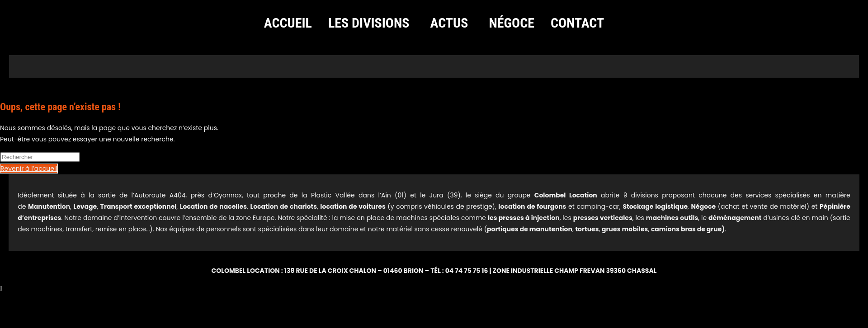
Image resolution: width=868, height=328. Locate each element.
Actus (449, 23)
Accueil (288, 23)
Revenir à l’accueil (29, 169)
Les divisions (369, 23)
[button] (371, 23)
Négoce (512, 23)
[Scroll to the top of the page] (1, 288)
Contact (577, 23)
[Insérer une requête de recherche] (40, 157)
